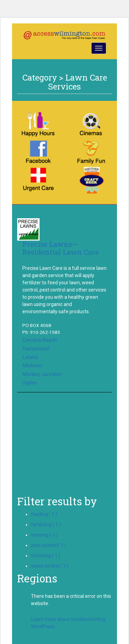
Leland (30, 357)
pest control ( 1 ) (49, 545)
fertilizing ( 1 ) (46, 525)
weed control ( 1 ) (50, 566)
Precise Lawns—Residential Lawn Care (61, 248)
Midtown (32, 366)
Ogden (30, 383)
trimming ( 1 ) (46, 556)
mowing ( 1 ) (44, 535)
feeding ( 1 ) (44, 514)
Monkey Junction (42, 374)
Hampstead (36, 349)
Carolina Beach (40, 340)
